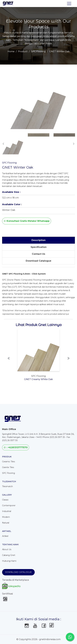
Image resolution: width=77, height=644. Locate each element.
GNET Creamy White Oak (38, 379)
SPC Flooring (38, 51)
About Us (7, 549)
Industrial (7, 511)
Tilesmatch (7, 486)
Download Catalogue (18, 572)
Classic (5, 500)
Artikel (5, 536)
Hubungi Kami (9, 561)
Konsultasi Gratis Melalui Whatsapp (27, 221)
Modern (6, 517)
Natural (6, 523)
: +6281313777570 (16, 447)
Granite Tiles (8, 467)
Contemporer (9, 505)
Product (23, 51)
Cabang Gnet (9, 555)
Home (11, 51)
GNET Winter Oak (59, 51)
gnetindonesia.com (50, 639)
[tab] (38, 240)
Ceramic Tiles (9, 462)
